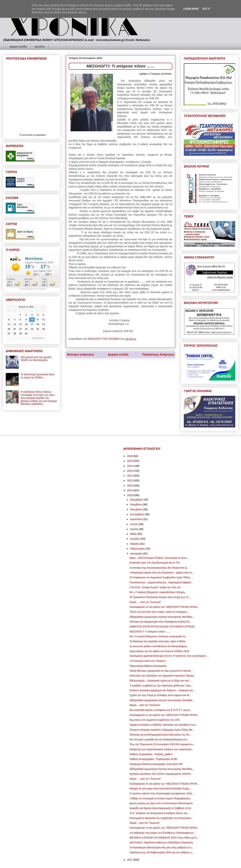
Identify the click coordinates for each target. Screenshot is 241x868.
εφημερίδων (41, 135)
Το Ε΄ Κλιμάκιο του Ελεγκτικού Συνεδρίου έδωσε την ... (160, 813)
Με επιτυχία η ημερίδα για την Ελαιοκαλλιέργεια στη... (159, 739)
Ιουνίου (134, 529)
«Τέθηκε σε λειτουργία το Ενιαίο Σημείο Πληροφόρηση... (161, 798)
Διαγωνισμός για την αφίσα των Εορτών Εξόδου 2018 (159, 651)
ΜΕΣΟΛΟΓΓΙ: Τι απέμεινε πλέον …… (150, 632)
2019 (130, 490)
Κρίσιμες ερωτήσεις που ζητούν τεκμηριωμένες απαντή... (161, 774)
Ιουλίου (134, 524)
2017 (130, 860)
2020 (130, 486)
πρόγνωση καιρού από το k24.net (33, 289)
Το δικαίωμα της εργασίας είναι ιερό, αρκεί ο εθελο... (158, 641)
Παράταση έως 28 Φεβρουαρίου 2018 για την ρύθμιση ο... (162, 852)
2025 (130, 461)
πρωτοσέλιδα (28, 135)
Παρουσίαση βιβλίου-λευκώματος (148, 666)
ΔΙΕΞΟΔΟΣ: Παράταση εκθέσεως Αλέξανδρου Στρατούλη (161, 842)
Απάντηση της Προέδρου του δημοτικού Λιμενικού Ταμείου (162, 676)
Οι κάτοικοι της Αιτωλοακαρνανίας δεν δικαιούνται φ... (159, 568)
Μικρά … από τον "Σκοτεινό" (145, 602)
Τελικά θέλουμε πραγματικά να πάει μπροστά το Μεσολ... (161, 671)
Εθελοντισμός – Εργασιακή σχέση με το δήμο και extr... (160, 681)
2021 (130, 480)
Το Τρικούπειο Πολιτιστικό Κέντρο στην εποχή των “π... (160, 597)
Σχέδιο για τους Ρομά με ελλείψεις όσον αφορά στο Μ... (160, 695)
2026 (130, 456)
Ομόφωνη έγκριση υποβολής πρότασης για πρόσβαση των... (163, 725)
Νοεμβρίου (136, 504)
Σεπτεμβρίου (137, 514)
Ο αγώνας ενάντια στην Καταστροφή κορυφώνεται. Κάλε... (162, 793)
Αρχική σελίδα (18, 47)
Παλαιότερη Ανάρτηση (158, 355)
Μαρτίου (135, 544)
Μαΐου (134, 534)
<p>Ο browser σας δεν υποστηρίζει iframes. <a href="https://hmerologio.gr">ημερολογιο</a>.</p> (26, 323)
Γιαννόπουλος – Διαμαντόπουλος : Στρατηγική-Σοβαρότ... (161, 582)
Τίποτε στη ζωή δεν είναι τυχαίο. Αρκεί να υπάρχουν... (159, 612)
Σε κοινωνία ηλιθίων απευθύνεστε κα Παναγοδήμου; (158, 646)
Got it (206, 9)
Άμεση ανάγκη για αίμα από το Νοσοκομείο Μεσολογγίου (161, 803)
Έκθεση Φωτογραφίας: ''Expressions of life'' (154, 759)
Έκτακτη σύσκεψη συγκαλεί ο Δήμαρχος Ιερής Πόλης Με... (162, 730)
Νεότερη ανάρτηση (80, 355)
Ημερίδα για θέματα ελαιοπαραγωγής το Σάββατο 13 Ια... (161, 808)
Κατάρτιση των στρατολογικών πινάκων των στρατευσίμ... (162, 749)
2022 (130, 476)
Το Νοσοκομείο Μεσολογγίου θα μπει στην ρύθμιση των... (161, 848)
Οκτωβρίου (137, 509)
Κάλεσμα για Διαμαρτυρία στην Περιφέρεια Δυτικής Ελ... (160, 622)
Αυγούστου (137, 519)
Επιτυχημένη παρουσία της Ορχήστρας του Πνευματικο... (161, 818)
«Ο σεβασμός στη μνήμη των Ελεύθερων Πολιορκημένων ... (163, 833)
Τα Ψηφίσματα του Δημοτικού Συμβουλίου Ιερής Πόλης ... (161, 577)
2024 (130, 466)
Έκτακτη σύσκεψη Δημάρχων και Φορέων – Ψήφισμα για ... (162, 690)
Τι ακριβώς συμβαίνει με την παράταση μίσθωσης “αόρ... (161, 685)
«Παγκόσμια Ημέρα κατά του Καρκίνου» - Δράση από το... (162, 573)
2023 (130, 471)
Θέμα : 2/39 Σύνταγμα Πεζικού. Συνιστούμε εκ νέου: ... (160, 558)
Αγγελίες (40, 47)
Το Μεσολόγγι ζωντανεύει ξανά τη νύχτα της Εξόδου (38, 376)
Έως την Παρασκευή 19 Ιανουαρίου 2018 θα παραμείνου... (162, 744)
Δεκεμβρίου (137, 500)
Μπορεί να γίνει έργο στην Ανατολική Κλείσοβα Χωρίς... (160, 789)
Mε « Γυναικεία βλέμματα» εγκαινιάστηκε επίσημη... (158, 592)
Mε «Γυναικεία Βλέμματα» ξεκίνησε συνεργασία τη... (158, 636)
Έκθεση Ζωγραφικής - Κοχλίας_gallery (151, 754)
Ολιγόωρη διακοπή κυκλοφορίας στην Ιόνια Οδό (156, 764)
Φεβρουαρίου (138, 549)
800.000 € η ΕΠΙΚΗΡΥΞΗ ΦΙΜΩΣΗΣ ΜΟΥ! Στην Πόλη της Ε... (164, 838)
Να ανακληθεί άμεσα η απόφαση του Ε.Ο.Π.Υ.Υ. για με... (161, 710)
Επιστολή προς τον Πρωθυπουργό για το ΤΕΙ (155, 563)
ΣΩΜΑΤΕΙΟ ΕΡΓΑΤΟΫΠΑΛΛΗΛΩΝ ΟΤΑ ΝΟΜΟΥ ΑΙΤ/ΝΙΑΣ (162, 626)
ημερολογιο (38, 338)
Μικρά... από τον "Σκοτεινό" (145, 823)
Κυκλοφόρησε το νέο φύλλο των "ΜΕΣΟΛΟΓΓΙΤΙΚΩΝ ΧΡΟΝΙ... (164, 607)
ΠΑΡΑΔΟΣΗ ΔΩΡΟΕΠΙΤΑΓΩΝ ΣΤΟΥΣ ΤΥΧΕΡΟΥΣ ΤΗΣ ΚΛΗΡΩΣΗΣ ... (169, 656)
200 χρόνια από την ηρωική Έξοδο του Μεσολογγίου (36, 359)
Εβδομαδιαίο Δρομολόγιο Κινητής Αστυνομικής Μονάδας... (162, 617)
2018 (130, 495)
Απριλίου (135, 539)
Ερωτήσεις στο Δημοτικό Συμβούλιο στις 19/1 (155, 720)
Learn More (191, 9)
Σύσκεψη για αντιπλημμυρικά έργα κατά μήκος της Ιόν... (161, 735)
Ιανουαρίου (137, 553)
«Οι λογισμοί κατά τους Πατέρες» (148, 661)
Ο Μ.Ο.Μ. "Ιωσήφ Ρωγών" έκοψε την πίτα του (155, 587)
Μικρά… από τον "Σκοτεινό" (145, 705)
